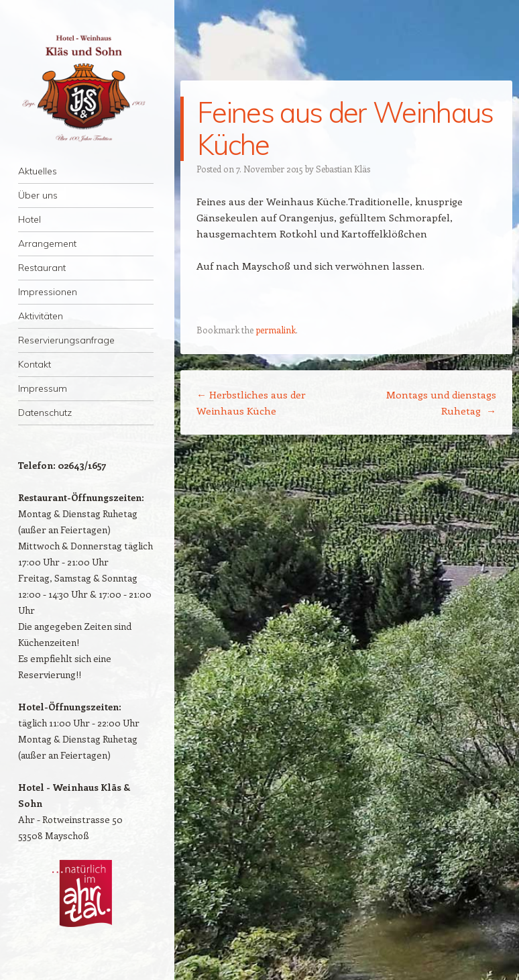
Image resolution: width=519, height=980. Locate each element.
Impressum (43, 388)
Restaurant (42, 268)
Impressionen (48, 292)
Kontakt (35, 364)
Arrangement (47, 243)
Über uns (38, 195)
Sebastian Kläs (343, 169)
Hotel (30, 219)
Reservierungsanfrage (66, 340)
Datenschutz (45, 413)
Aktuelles (38, 171)
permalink (276, 330)
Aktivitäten (41, 316)
